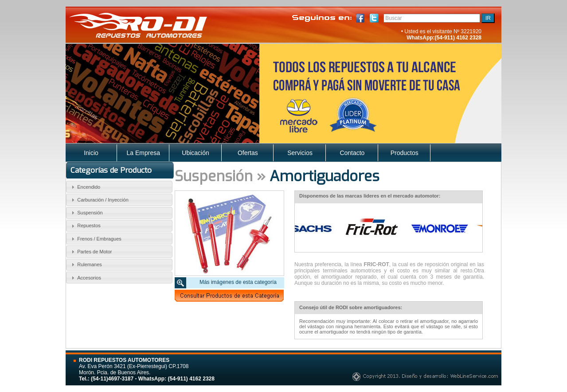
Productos (405, 153)
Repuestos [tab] (85, 226)
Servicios (300, 153)
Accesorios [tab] (85, 278)
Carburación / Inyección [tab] (99, 200)
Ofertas (248, 153)
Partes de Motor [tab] (91, 252)
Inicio (91, 153)
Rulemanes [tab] (86, 264)
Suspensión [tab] (86, 213)
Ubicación (195, 153)
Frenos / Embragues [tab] (95, 239)
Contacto (352, 153)
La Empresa (143, 153)
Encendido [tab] (85, 187)
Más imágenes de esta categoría (238, 282)
